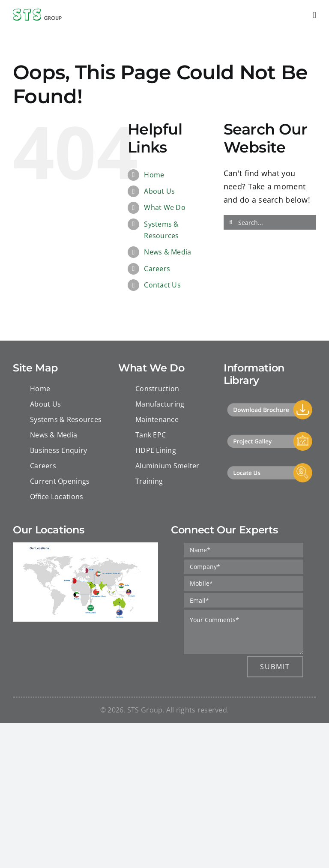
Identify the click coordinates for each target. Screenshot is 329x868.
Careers (157, 269)
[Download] (270, 403)
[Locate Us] (270, 466)
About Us (159, 191)
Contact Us (162, 285)
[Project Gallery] (270, 435)
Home (154, 175)
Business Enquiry (58, 450)
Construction (157, 389)
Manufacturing (160, 404)
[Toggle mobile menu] (314, 15)
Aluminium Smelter (167, 466)
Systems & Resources (66, 419)
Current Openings (60, 481)
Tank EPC (151, 435)
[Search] (231, 222)
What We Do (165, 207)
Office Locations (57, 497)
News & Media (167, 252)
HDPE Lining (156, 450)
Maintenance (157, 419)
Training (149, 481)
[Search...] (270, 222)
